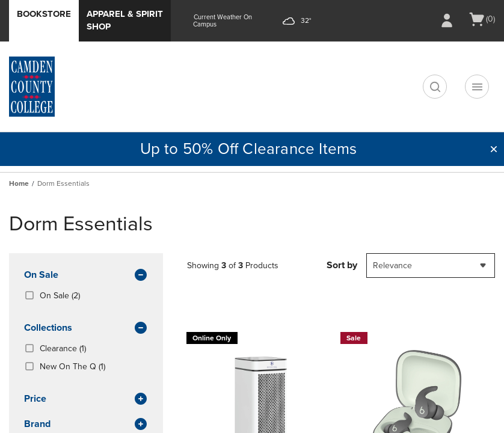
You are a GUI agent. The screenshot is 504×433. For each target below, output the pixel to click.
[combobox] (431, 266)
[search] (435, 87)
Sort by (342, 265)
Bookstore (44, 14)
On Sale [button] (86, 275)
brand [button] (86, 425)
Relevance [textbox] (392, 266)
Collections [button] (86, 328)
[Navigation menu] (477, 87)
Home (19, 183)
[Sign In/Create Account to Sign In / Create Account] (447, 20)
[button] (494, 149)
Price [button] (86, 399)
